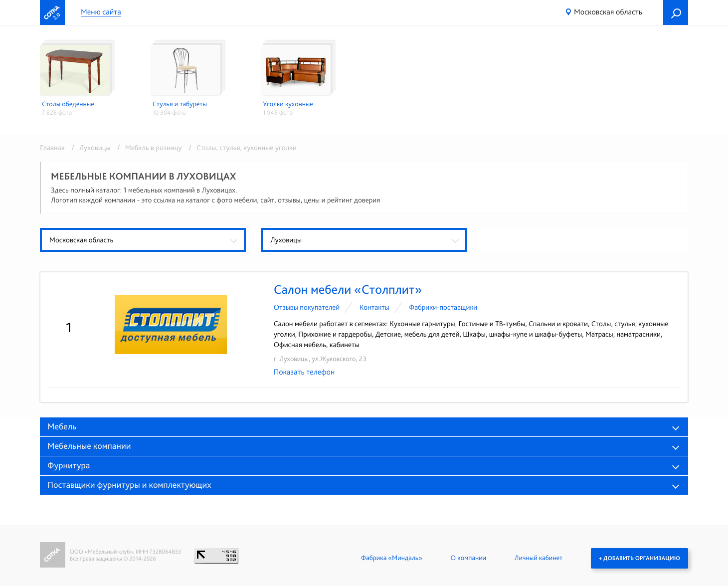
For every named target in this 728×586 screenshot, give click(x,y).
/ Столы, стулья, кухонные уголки (240, 148)
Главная (52, 148)
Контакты (374, 307)
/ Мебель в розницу (148, 148)
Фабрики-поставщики (443, 307)
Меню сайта (101, 12)
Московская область (608, 12)
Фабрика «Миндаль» (392, 558)
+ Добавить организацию (639, 558)
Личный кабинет (539, 558)
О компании (468, 558)
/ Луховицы (89, 148)
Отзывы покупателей (307, 307)
